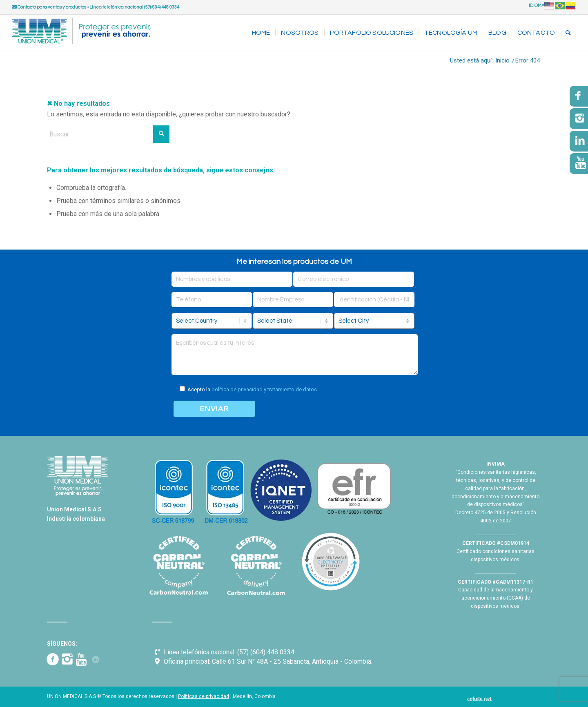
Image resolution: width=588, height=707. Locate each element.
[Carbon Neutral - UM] (255, 565)
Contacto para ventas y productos (49, 7)
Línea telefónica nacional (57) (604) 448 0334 (134, 7)
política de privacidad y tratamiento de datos (264, 389)
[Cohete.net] (479, 698)
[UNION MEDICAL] (81, 33)
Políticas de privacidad (204, 696)
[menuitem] (261, 33)
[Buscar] (568, 33)
